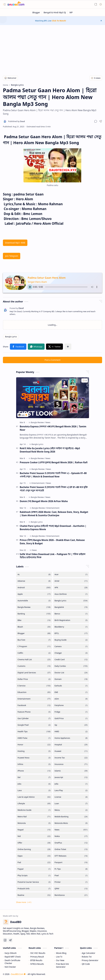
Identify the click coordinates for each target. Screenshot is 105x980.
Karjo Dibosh (11, 953)
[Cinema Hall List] (34, 660)
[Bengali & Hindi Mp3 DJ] (55, 12)
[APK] (71, 588)
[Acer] (71, 574)
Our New (60, 960)
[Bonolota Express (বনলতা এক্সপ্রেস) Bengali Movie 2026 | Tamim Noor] (53, 398)
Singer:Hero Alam (37, 282)
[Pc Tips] (71, 869)
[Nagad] (34, 830)
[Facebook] (34, 705)
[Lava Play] (71, 790)
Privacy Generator (90, 960)
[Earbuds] (71, 686)
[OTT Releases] (71, 856)
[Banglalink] (71, 607)
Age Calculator (88, 953)
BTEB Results (36, 960)
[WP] (71, 12)
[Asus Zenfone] (71, 594)
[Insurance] (71, 764)
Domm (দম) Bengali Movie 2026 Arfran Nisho (44, 501)
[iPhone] (34, 771)
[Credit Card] (71, 660)
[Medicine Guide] (34, 810)
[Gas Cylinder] (34, 718)
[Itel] (34, 777)
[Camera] (71, 646)
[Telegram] (10, 940)
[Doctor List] (71, 673)
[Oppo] (34, 856)
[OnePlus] (71, 843)
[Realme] (34, 895)
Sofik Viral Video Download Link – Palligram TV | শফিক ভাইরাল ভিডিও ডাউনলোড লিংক (53, 556)
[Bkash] (34, 627)
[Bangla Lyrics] (11, 337)
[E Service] (34, 686)
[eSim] (71, 699)
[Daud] (16, 121)
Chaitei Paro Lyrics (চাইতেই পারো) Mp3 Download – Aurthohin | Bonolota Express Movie (53, 528)
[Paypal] (34, 869)
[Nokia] (71, 836)
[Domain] (71, 679)
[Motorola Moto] (71, 823)
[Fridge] (71, 712)
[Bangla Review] (38, 422)
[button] (4, 4)
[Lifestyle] (34, 804)
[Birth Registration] (71, 620)
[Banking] (34, 614)
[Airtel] (71, 581)
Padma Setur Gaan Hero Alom (47, 278)
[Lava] (34, 790)
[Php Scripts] (34, 875)
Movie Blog (61, 953)
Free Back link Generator (62, 965)
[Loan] (71, 804)
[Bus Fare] (34, 640)
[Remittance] (71, 895)
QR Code (86, 964)
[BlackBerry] (71, 627)
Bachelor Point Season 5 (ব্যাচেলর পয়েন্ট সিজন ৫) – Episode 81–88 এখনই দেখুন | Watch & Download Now (53, 475)
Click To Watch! (59, 21)
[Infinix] (34, 764)
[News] (48, 422)
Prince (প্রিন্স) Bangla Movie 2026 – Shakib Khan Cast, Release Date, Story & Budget (52, 542)
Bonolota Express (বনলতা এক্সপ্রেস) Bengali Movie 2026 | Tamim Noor (53, 428)
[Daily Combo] (71, 666)
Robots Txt (87, 957)
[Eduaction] (34, 692)
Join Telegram (12, 256)
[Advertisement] (52, 48)
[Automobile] (34, 601)
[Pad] (34, 862)
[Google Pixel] (34, 725)
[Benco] (71, 614)
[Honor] (34, 745)
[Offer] (34, 843)
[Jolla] (71, 784)
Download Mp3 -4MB (15, 243)
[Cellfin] (34, 653)
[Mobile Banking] (71, 817)
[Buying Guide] (71, 640)
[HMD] (71, 732)
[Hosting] (34, 751)
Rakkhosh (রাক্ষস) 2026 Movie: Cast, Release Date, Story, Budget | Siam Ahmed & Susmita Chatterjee (54, 514)
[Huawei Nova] (34, 758)
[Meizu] (71, 810)
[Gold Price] (71, 718)
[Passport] (71, 862)
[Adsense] (34, 581)
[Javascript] (71, 777)
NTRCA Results (37, 964)
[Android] (34, 588)
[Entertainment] (39, 483)
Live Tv (59, 957)
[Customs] (34, 666)
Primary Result (37, 957)
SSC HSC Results (38, 953)
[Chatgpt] (71, 653)
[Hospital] (71, 745)
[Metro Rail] (34, 817)
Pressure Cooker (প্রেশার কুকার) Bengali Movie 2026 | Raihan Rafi (54, 462)
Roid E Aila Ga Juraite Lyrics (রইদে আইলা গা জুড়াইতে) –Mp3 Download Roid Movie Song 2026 (50, 450)
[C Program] (34, 646)
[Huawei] (71, 751)
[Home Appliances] (71, 738)
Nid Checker (10, 967)
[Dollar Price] (34, 679)
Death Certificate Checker (12, 962)
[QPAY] (71, 889)
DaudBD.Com (18, 974)
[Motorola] (34, 823)
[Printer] (71, 882)
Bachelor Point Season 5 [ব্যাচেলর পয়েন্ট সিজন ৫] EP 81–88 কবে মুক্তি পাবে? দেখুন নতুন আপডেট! (54, 489)
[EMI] (71, 692)
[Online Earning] (34, 849)
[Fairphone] (71, 705)
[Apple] (34, 594)
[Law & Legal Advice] (34, 797)
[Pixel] (71, 875)
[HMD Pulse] (34, 738)
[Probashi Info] (34, 889)
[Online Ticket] (71, 849)
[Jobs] (34, 784)
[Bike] (34, 620)
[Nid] (34, 836)
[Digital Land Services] (34, 673)
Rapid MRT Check (13, 957)
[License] (71, 797)
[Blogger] (36, 12)
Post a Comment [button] (52, 360)
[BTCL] (71, 633)
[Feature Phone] (34, 712)
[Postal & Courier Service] (34, 882)
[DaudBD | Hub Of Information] (16, 4)
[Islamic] (71, 771)
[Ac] (34, 574)
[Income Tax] (71, 758)
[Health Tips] (34, 732)
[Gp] (71, 725)
